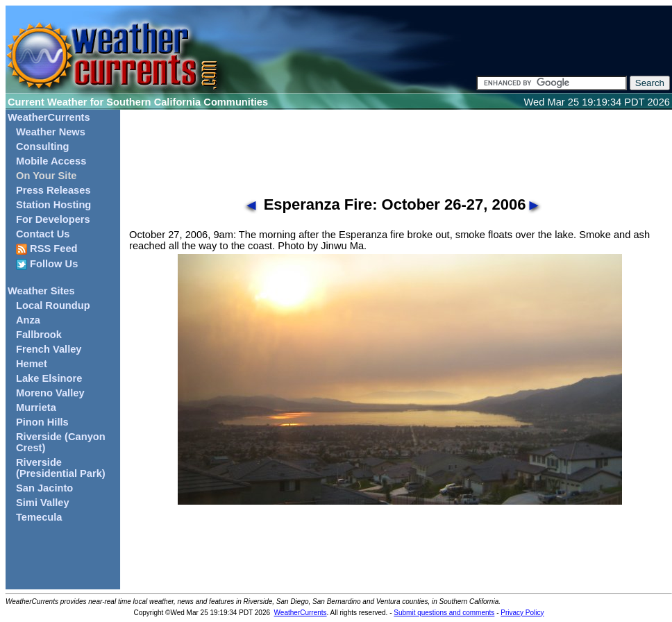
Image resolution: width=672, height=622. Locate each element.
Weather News (51, 132)
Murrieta (36, 407)
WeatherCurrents (49, 117)
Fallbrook (39, 335)
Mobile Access (51, 161)
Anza (28, 320)
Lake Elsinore (49, 378)
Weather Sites (41, 291)
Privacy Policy (522, 613)
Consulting (43, 146)
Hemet (32, 364)
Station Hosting (53, 205)
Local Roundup (53, 305)
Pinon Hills (42, 422)
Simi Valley (43, 503)
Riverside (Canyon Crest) (61, 442)
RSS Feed (47, 249)
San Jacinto (44, 488)
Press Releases (53, 190)
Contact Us (43, 234)
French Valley (49, 349)
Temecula (39, 517)
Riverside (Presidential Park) (61, 468)
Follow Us (47, 264)
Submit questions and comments (444, 613)
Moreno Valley (50, 393)
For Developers (53, 219)
